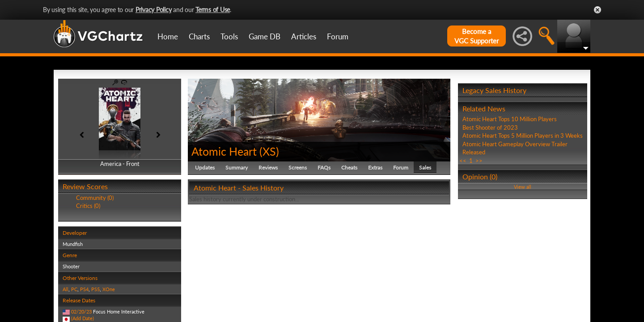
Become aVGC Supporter (477, 36)
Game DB (265, 36)
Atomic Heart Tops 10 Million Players (510, 119)
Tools (229, 36)
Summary (237, 167)
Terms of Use (213, 10)
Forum (338, 36)
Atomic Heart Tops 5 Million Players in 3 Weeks (523, 136)
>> (479, 161)
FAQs (324, 167)
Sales (425, 167)
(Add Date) (83, 318)
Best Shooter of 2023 (490, 127)
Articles (304, 36)
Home (168, 36)
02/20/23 (81, 311)
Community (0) (95, 198)
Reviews (268, 167)
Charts (199, 36)
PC (74, 289)
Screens (298, 167)
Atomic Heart (224, 151)
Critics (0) (88, 206)
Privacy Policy (154, 10)
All (66, 289)
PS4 (84, 289)
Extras (375, 167)
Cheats (349, 167)
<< (463, 161)
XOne (109, 289)
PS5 (95, 289)
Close (597, 10)
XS (269, 151)
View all (523, 187)
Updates (205, 167)
